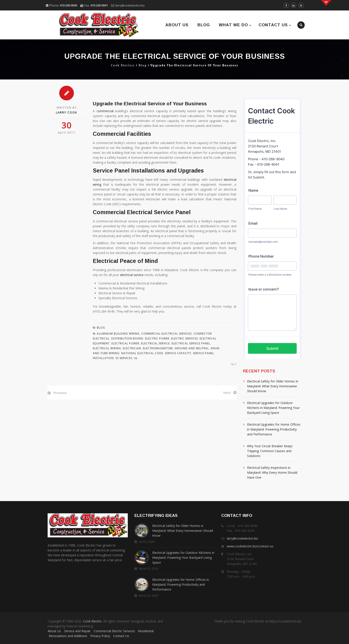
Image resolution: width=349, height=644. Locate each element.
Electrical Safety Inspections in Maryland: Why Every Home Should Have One (272, 472)
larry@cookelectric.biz (130, 5)
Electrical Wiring (107, 348)
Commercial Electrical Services (166, 334)
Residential (146, 631)
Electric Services (185, 338)
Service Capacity (178, 353)
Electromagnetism (158, 348)
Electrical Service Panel (191, 343)
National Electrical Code (142, 353)
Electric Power (157, 338)
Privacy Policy (100, 636)
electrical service (132, 275)
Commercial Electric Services (114, 631)
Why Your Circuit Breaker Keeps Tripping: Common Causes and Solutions (270, 451)
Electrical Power (125, 343)
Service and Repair (77, 631)
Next (227, 392)
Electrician (132, 348)
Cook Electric (92, 621)
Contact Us (273, 25)
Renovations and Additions (68, 636)
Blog (204, 25)
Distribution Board (127, 338)
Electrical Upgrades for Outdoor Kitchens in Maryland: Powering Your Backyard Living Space (273, 408)
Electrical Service (155, 343)
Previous (60, 393)
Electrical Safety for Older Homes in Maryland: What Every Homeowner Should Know (273, 386)
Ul (136, 358)
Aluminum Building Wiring (118, 334)
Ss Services (124, 358)
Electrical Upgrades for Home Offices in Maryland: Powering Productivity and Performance (274, 429)
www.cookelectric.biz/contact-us (250, 546)
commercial (105, 111)
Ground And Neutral (192, 348)
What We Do (233, 25)
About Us (177, 25)
